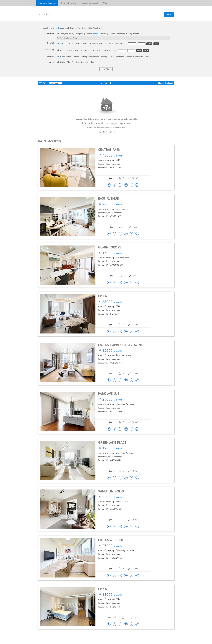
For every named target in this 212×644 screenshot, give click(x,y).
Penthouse (120, 57)
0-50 (62, 51)
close (209, 3)
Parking (84, 57)
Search (49, 14)
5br (87, 62)
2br (73, 62)
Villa (90, 28)
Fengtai (96, 34)
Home (40, 14)
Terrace (129, 57)
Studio (63, 62)
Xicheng (89, 34)
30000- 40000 (96, 44)
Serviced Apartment (78, 28)
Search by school (90, 3)
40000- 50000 (111, 44)
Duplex (112, 57)
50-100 (69, 51)
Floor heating (94, 57)
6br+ (92, 62)
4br (82, 62)
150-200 (87, 51)
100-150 (78, 51)
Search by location (47, 3)
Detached (149, 57)
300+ (114, 51)
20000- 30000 (82, 44)
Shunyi (72, 34)
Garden (76, 57)
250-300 (106, 51)
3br (78, 62)
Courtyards (98, 28)
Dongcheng (80, 34)
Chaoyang (64, 34)
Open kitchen (66, 57)
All (58, 28)
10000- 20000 (67, 44)
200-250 (97, 51)
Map (105, 3)
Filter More (106, 69)
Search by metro (69, 3)
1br (69, 62)
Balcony (104, 57)
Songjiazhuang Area (68, 38)
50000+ (123, 44)
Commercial (138, 57)
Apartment (64, 28)
